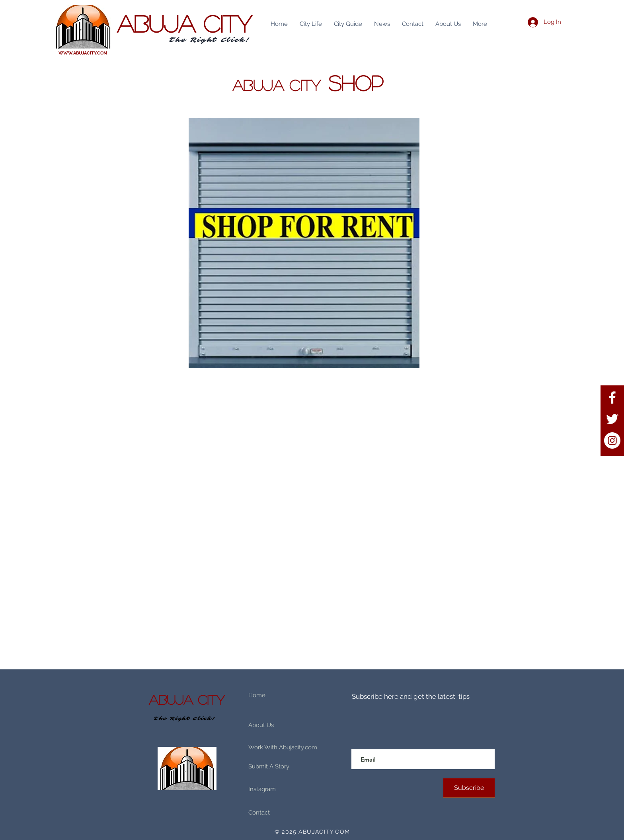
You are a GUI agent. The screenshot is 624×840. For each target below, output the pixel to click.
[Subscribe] (469, 788)
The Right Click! (210, 40)
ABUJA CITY (184, 23)
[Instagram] (612, 440)
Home (257, 695)
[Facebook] (612, 398)
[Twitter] (612, 419)
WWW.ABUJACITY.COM (83, 53)
